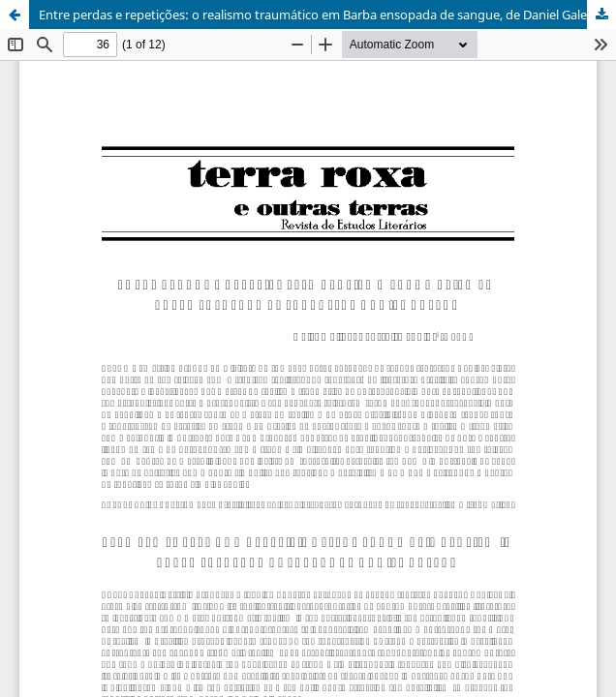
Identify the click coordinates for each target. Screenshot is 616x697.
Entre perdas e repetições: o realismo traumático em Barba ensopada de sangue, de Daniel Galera (319, 15)
